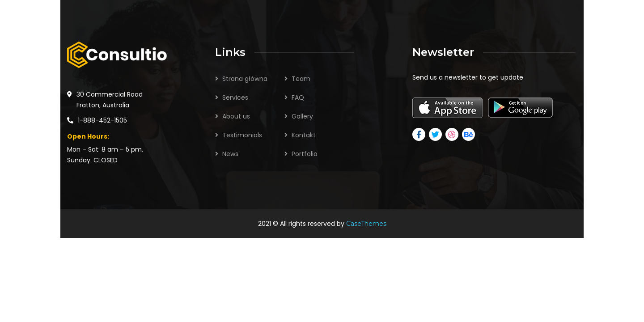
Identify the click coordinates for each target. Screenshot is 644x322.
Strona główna (245, 79)
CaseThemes (366, 224)
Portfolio (305, 154)
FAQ (298, 97)
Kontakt (304, 135)
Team (301, 79)
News (230, 154)
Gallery (302, 116)
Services (235, 97)
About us (236, 116)
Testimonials (242, 135)
